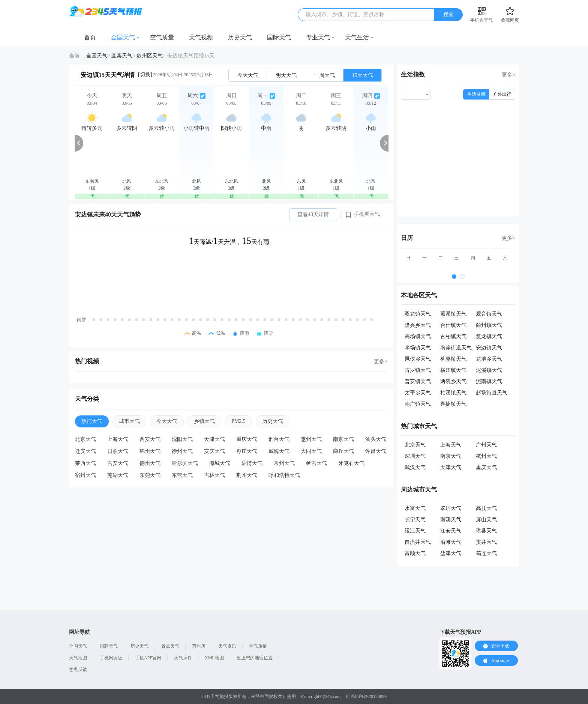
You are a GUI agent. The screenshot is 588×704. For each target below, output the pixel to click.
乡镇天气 (204, 421)
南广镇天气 (418, 404)
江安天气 (451, 531)
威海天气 (279, 451)
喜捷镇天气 (453, 404)
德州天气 (150, 463)
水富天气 (415, 508)
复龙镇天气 (489, 336)
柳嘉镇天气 (453, 359)
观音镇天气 (489, 314)
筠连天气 (486, 553)
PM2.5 (238, 421)
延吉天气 (316, 463)
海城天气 (220, 463)
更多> (381, 362)
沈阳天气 (182, 439)
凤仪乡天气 (418, 359)
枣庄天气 (247, 451)
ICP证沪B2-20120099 (366, 696)
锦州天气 (150, 451)
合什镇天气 (453, 325)
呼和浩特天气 (284, 475)
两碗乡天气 (453, 381)
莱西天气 (85, 463)
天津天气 (214, 439)
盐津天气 (451, 553)
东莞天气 (150, 475)
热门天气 (92, 421)
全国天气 (123, 37)
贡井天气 (486, 542)
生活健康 (476, 94)
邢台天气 (279, 439)
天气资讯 (227, 646)
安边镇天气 (489, 348)
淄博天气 (252, 463)
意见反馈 (78, 669)
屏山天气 (486, 520)
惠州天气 (311, 439)
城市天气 (129, 421)
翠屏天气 (451, 508)
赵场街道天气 (492, 393)
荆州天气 (247, 475)
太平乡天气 (418, 393)
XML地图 (214, 658)
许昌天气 (376, 451)
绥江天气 (415, 531)
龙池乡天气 (489, 359)
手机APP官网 (148, 658)
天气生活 (357, 37)
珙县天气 (486, 531)
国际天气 (279, 37)
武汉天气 (415, 467)
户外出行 (502, 94)
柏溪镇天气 (453, 393)
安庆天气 (214, 451)
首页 (90, 37)
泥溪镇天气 (489, 370)
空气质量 (162, 37)
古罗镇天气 (418, 370)
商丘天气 (343, 451)
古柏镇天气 (453, 336)
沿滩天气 (451, 542)
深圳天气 (415, 456)
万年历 (199, 646)
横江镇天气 (453, 370)
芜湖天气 (118, 475)
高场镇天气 (418, 336)
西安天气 (150, 439)
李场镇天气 (418, 348)
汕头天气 (376, 439)
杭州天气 (486, 456)
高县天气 (486, 508)
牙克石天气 (351, 463)
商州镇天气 (489, 325)
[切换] (145, 74)
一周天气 (324, 75)
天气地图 (78, 658)
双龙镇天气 (418, 314)
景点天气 (170, 646)
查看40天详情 (313, 214)
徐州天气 (182, 451)
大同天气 (311, 451)
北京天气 (85, 439)
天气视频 (201, 37)
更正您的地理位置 (255, 658)
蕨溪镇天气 (453, 314)
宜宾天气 (122, 56)
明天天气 (286, 75)
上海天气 (118, 439)
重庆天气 (247, 439)
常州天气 (284, 463)
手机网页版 (111, 658)
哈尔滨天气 (185, 463)
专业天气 (318, 37)
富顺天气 (415, 553)
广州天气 (486, 445)
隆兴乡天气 (418, 325)
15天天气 (363, 75)
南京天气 (343, 439)
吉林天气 (214, 475)
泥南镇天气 (489, 381)
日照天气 (118, 451)
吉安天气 (118, 463)
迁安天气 (85, 451)
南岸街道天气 (456, 348)
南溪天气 (451, 520)
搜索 (448, 14)
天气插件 (183, 658)
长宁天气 (415, 520)
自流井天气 (418, 542)
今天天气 (248, 75)
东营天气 (182, 475)
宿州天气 (85, 475)
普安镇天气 (418, 381)
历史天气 (240, 37)
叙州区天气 (150, 56)
